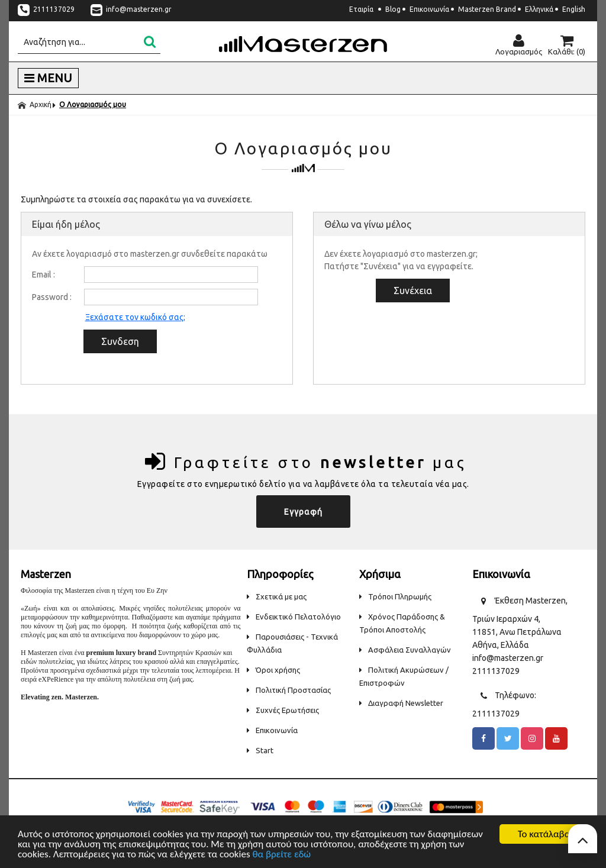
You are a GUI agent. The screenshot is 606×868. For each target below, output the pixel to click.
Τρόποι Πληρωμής (395, 596)
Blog (393, 9)
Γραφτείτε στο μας (306, 462)
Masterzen (303, 44)
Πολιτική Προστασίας (289, 690)
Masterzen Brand (487, 9)
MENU (48, 78)
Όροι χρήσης (273, 670)
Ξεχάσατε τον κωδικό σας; (135, 317)
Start (260, 750)
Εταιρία (361, 9)
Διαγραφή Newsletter (401, 703)
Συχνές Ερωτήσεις (283, 710)
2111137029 (47, 9)
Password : (52, 297)
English (574, 9)
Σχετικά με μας (277, 596)
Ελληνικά (539, 9)
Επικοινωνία (429, 9)
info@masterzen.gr (131, 9)
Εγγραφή (303, 512)
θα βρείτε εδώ (281, 855)
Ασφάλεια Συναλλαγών (405, 650)
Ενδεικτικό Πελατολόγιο (294, 617)
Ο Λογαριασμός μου (93, 104)
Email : (43, 275)
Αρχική (35, 105)
